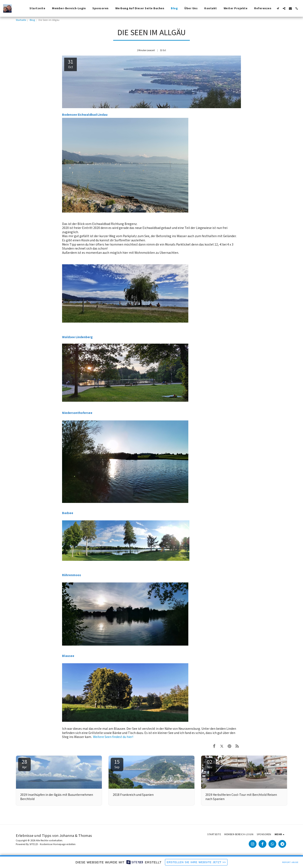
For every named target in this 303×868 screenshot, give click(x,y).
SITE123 (34, 844)
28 (24, 764)
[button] (278, 8)
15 (117, 764)
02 (210, 764)
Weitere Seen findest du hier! (113, 737)
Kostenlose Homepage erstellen (58, 844)
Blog (32, 20)
